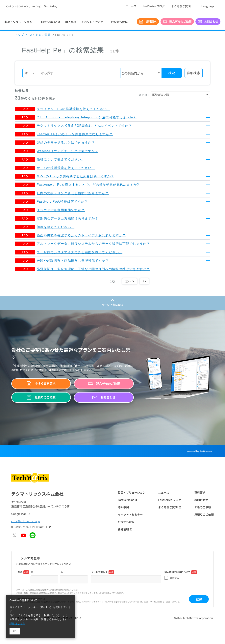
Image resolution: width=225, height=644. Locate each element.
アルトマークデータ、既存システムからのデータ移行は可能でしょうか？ (93, 244)
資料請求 (200, 492)
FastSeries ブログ (154, 6)
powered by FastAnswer (199, 451)
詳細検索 (194, 73)
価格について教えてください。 (61, 159)
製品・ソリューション (132, 492)
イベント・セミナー (94, 22)
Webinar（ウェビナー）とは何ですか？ (67, 151)
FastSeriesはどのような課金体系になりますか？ (75, 134)
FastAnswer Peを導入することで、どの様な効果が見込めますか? (88, 185)
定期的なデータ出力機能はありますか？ (68, 218)
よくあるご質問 (181, 6)
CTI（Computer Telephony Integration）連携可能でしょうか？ (87, 117)
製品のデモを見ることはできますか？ (66, 143)
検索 (172, 73)
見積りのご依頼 (204, 514)
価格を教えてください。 (56, 227)
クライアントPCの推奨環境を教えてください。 (73, 109)
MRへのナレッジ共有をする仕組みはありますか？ (75, 176)
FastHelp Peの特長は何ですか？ (62, 202)
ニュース (131, 6)
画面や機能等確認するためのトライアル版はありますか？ (81, 235)
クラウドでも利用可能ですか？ (61, 210)
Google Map (19, 514)
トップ (19, 35)
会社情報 (123, 529)
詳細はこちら (17, 624)
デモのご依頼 (203, 507)
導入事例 (71, 22)
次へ (128, 281)
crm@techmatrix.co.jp (26, 521)
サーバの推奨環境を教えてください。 (66, 168)
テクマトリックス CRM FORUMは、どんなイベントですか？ (84, 126)
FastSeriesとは (51, 22)
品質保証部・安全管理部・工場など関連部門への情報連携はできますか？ (93, 269)
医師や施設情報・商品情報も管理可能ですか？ (73, 261)
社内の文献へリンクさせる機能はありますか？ (73, 193)
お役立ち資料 (119, 22)
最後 (144, 281)
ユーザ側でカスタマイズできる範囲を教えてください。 (80, 252)
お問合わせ (201, 500)
